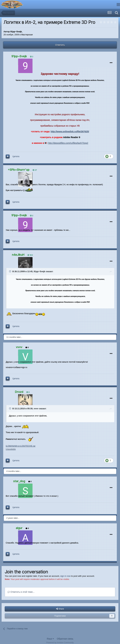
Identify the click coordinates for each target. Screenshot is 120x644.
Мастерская (27, 35)
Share (60, 609)
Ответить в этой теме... (21, 592)
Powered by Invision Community (60, 643)
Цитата (16, 156)
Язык (50, 639)
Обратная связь (65, 639)
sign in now (65, 576)
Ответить (60, 45)
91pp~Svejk (16, 32)
